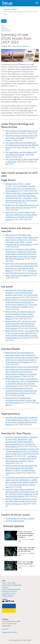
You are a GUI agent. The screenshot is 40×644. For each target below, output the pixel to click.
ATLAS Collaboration (23, 46)
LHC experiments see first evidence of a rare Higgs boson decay (21, 153)
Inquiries (5, 629)
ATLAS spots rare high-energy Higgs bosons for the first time (26, 549)
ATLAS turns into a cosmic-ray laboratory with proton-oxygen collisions (26, 534)
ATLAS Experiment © (16, 640)
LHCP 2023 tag (25, 110)
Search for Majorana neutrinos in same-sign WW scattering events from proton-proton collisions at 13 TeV (21, 501)
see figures (32, 271)
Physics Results (8, 596)
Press (4, 583)
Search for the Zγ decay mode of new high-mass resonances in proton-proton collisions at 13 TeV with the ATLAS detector (21, 216)
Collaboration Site (9, 594)
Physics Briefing (23, 540)
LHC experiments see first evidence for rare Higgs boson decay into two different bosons (22, 145)
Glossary (5, 587)
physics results (6, 31)
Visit (9, 583)
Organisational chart (10, 632)
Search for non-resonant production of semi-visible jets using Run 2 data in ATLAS (21, 461)
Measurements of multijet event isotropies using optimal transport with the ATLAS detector (21, 400)
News (14, 9)
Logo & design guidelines (11, 589)
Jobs (14, 583)
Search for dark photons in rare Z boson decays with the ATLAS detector (21, 274)
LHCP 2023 (5, 29)
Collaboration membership (12, 585)
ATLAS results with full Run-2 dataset (20, 518)
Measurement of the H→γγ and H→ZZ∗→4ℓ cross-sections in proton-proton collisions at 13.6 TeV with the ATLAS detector (20, 187)
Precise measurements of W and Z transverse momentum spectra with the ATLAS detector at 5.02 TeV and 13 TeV (21, 391)
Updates (7, 9)
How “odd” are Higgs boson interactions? (26, 563)
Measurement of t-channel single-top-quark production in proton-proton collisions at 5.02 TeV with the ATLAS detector (20, 315)
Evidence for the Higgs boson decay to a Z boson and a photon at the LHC (22, 206)
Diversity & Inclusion (10, 592)
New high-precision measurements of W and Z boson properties (21, 137)
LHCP (3, 27)
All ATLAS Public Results (15, 521)
